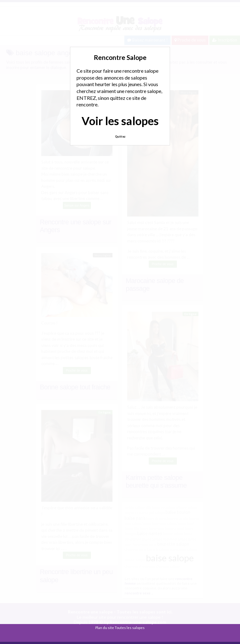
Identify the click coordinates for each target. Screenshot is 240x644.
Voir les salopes (120, 121)
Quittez (120, 137)
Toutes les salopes (130, 628)
